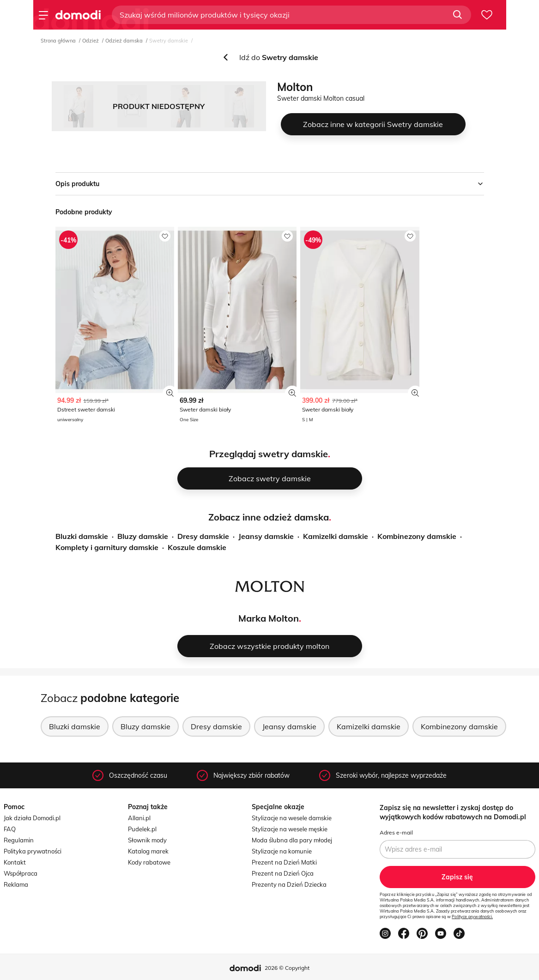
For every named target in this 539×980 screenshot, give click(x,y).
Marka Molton (269, 618)
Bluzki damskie (82, 536)
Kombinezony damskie (417, 536)
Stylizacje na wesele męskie (290, 829)
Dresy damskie (203, 536)
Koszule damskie (197, 547)
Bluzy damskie (143, 536)
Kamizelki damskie (336, 536)
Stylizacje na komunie (282, 851)
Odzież (91, 41)
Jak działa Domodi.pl (32, 818)
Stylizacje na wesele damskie (292, 818)
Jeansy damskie (266, 536)
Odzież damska (124, 41)
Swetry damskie (169, 41)
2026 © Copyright (287, 968)
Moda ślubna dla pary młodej (292, 840)
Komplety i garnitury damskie (107, 547)
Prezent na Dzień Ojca (283, 873)
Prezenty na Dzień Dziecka (289, 884)
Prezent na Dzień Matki (284, 862)
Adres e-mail (396, 832)
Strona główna (58, 41)
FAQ (10, 829)
